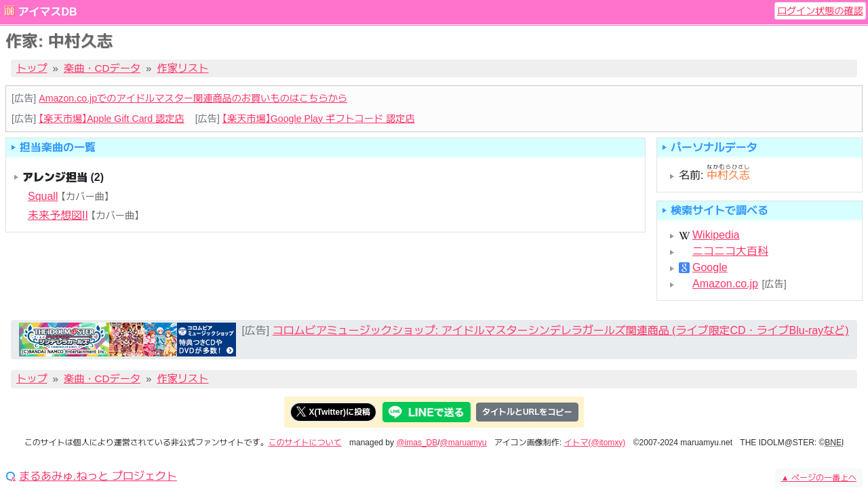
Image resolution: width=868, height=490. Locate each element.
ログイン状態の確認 (820, 11)
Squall (43, 196)
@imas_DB (417, 443)
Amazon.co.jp (725, 284)
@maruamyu (463, 443)
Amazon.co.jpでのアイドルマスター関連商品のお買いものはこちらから (193, 98)
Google (710, 268)
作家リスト (183, 68)
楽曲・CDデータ (102, 68)
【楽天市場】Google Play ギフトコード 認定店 (319, 119)
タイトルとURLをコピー (527, 412)
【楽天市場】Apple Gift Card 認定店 (111, 119)
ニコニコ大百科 (730, 251)
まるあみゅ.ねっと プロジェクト (98, 476)
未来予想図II (58, 215)
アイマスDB (47, 12)
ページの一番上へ (819, 478)
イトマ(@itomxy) (595, 443)
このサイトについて (305, 443)
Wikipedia (716, 235)
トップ (32, 68)
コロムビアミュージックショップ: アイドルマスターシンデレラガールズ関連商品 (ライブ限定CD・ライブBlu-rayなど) (561, 330)
